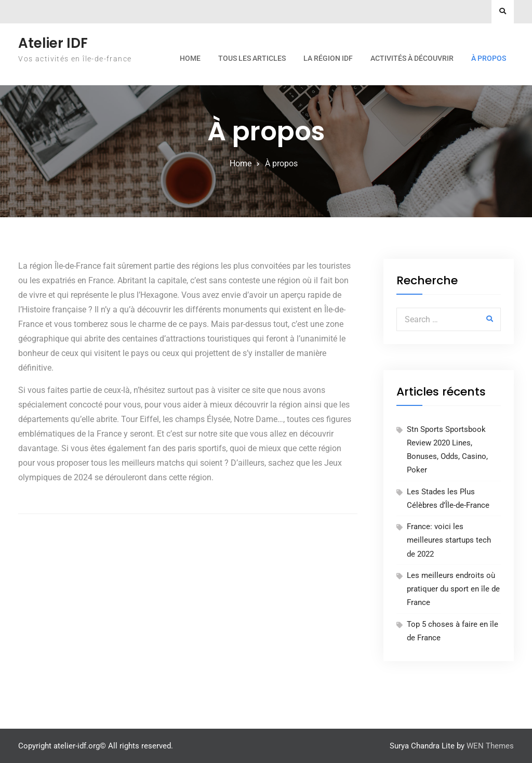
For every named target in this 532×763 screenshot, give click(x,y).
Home (190, 58)
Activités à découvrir (412, 58)
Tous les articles (252, 58)
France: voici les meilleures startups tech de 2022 (449, 540)
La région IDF (328, 58)
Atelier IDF (53, 43)
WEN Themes (490, 746)
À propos (489, 58)
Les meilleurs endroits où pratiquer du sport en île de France (453, 589)
